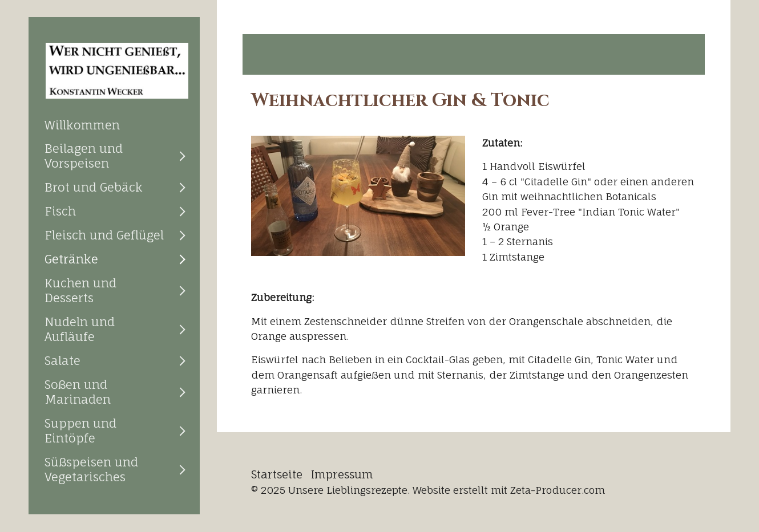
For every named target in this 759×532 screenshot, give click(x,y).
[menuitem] (114, 125)
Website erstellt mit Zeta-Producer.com (509, 490)
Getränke (71, 259)
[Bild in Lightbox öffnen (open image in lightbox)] (358, 196)
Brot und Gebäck (94, 187)
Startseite (277, 474)
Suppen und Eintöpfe (80, 431)
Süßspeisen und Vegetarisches (91, 469)
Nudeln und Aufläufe (80, 329)
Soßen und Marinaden (78, 392)
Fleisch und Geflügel (104, 235)
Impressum (342, 474)
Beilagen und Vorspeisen (84, 156)
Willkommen (82, 125)
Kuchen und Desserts (80, 290)
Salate (62, 360)
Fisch (60, 211)
